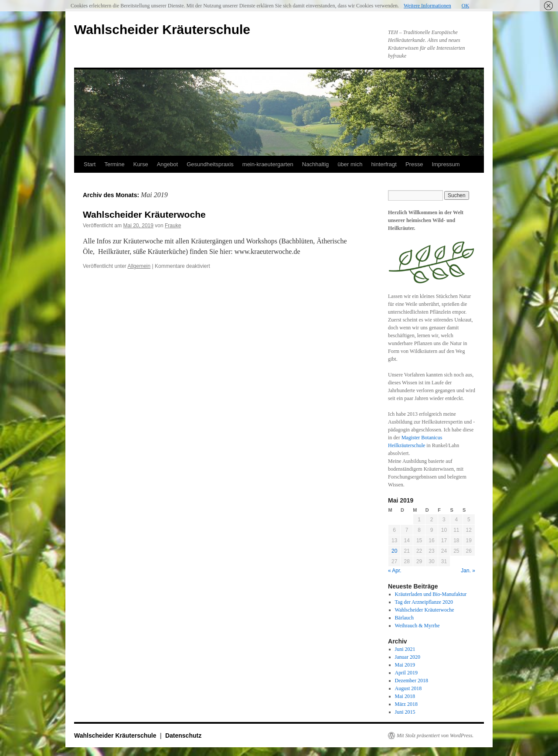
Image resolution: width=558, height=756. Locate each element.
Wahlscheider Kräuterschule (162, 29)
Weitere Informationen (427, 6)
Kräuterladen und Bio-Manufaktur (431, 594)
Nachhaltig (315, 164)
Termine (114, 164)
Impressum (446, 164)
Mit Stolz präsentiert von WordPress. (435, 735)
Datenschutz (183, 735)
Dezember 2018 (412, 681)
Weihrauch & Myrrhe (417, 626)
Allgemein (139, 266)
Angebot (167, 164)
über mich (350, 164)
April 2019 (406, 673)
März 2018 (406, 704)
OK (465, 6)
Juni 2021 (405, 649)
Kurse (141, 164)
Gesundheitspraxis (210, 164)
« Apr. (395, 571)
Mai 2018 (405, 696)
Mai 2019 (405, 665)
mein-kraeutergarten (268, 164)
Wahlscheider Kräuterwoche (144, 214)
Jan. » (468, 571)
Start (90, 164)
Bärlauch (404, 618)
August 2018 (408, 688)
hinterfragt (384, 164)
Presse (414, 164)
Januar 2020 (408, 657)
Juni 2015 (405, 712)
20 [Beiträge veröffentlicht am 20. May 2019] (394, 551)
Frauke (173, 226)
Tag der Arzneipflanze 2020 (424, 602)
